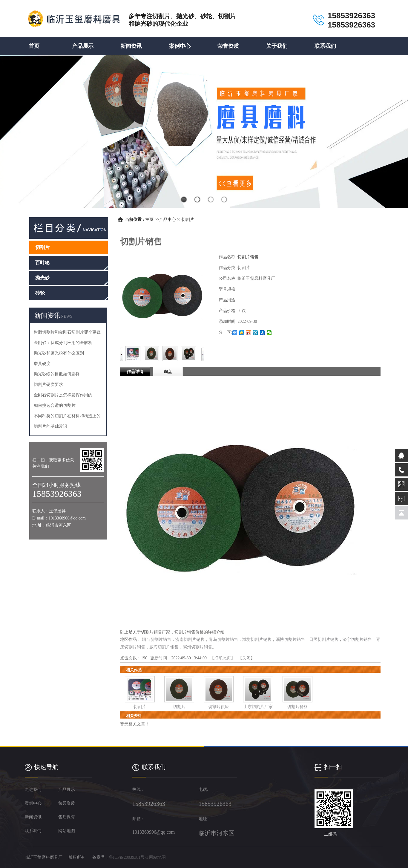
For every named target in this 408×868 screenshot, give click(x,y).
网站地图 (157, 857)
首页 (34, 46)
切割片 (188, 220)
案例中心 (180, 46)
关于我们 (277, 46)
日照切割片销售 (324, 639)
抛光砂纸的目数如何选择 (57, 374)
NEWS (67, 316)
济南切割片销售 (190, 639)
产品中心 (168, 220)
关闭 (246, 658)
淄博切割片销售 (290, 639)
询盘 (168, 372)
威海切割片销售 (164, 647)
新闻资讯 (131, 46)
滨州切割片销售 (197, 647)
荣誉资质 (228, 46)
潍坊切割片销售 (257, 639)
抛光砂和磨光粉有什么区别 (59, 353)
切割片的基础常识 (50, 426)
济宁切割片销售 (357, 639)
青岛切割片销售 (223, 639)
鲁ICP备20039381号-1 (129, 857)
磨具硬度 (42, 364)
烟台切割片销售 (157, 639)
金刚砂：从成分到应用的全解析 (63, 343)
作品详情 (135, 372)
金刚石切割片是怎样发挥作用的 (63, 395)
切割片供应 (219, 707)
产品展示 (83, 46)
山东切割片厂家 (258, 707)
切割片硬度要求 (48, 385)
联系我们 (325, 46)
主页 (149, 220)
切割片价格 (297, 707)
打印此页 (223, 658)
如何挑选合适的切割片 (55, 405)
